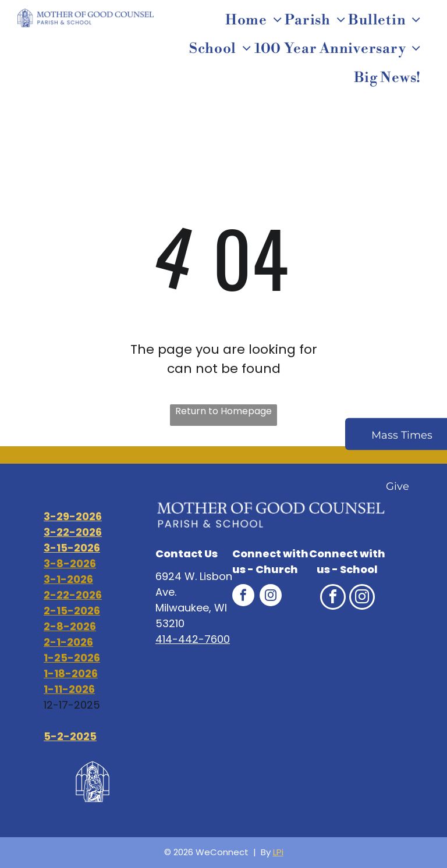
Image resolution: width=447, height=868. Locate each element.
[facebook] (243, 597)
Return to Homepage (223, 411)
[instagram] (271, 597)
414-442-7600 (193, 639)
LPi (278, 852)
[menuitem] (255, 20)
